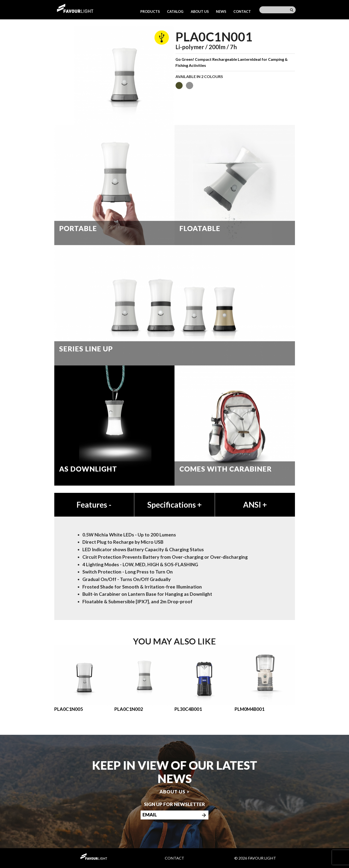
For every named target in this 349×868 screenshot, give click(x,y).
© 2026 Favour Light (255, 858)
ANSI (255, 505)
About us (200, 12)
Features (94, 505)
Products (150, 12)
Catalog (175, 12)
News (221, 12)
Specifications (174, 505)
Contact (242, 12)
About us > (174, 792)
